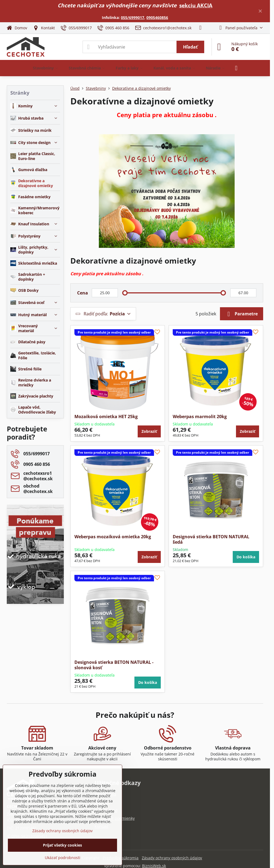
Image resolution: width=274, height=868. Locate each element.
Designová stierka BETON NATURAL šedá (211, 539)
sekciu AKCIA (196, 5)
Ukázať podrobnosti (63, 858)
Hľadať (190, 47)
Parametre (242, 314)
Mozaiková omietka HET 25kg (106, 417)
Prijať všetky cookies (62, 845)
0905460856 (157, 17)
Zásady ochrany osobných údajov (172, 858)
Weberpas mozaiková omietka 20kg (113, 537)
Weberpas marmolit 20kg (200, 417)
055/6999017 (133, 17)
